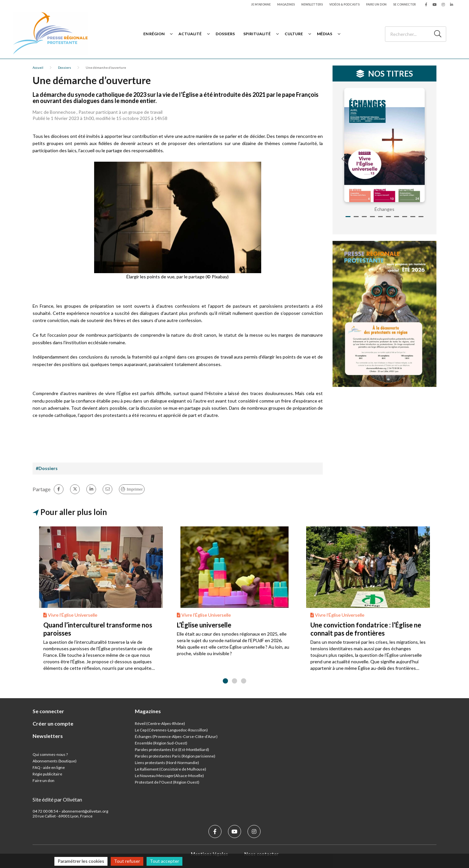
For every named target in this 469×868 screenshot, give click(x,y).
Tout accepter (164, 861)
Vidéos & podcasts (344, 4)
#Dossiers (47, 468)
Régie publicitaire (47, 774)
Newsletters (312, 4)
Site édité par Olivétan (57, 799)
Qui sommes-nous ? (50, 754)
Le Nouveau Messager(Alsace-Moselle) (169, 776)
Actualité (190, 34)
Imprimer (135, 489)
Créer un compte (53, 723)
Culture (294, 34)
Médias (325, 34)
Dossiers (225, 34)
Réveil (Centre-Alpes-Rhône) (160, 723)
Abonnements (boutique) (55, 761)
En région (154, 34)
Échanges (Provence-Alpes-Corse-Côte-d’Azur (176, 736)
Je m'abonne (261, 4)
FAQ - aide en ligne (49, 767)
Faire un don (376, 4)
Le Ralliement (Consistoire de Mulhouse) (171, 769)
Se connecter (405, 4)
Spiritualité (257, 34)
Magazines (286, 4)
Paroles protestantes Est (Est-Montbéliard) (172, 750)
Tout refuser (127, 861)
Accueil (38, 67)
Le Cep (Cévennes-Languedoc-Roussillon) (171, 730)
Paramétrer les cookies (81, 861)
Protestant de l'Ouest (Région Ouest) (167, 782)
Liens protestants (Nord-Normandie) (167, 763)
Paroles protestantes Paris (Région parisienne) (175, 756)
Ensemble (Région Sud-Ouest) (161, 743)
